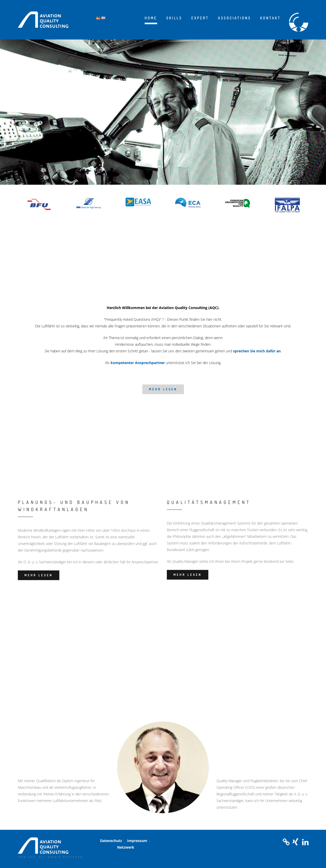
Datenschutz (111, 841)
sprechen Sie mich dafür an (257, 351)
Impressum (137, 841)
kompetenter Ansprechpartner (138, 363)
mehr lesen (163, 389)
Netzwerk (126, 847)
